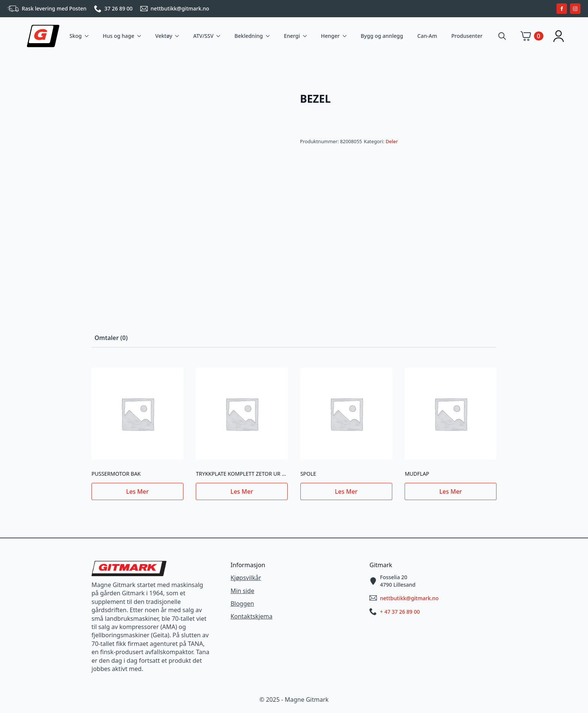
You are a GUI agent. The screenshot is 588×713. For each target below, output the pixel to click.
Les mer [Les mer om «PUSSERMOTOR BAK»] (137, 491)
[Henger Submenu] (346, 36)
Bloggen (242, 604)
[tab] (111, 338)
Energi (292, 36)
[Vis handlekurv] (532, 36)
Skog (76, 36)
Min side (242, 591)
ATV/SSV (203, 36)
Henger (330, 36)
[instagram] (575, 9)
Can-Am (427, 36)
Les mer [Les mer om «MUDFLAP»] (451, 491)
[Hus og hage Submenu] (141, 36)
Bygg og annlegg (382, 36)
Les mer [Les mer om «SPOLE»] (346, 491)
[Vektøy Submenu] (178, 36)
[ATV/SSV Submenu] (220, 36)
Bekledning (249, 36)
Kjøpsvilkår (246, 578)
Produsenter (467, 36)
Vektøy (164, 36)
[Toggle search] (502, 36)
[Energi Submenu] (306, 36)
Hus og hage (118, 36)
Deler (392, 141)
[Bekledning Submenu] (269, 36)
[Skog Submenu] (88, 36)
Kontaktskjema (252, 616)
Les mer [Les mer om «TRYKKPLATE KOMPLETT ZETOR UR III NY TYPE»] (242, 491)
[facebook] (562, 9)
